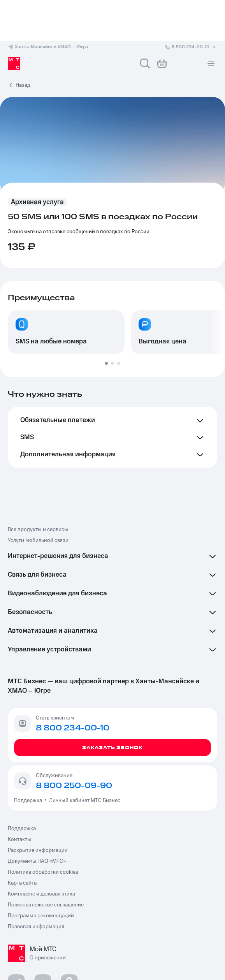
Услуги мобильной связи (38, 540)
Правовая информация (36, 927)
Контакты (19, 839)
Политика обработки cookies (43, 872)
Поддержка (29, 801)
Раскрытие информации (38, 850)
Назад (23, 85)
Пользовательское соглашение (46, 905)
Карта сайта (22, 883)
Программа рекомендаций (41, 916)
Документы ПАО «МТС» (37, 861)
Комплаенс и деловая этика (41, 894)
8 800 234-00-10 (191, 47)
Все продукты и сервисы (38, 530)
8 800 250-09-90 (74, 786)
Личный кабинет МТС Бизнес (85, 801)
